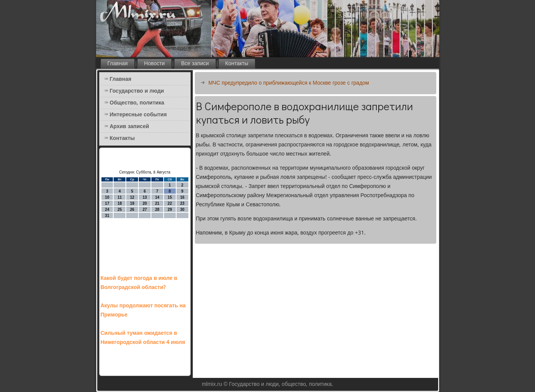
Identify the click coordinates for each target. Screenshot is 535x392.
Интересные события (138, 115)
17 (107, 203)
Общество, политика (137, 103)
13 (145, 197)
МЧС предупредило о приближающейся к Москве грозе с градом (289, 83)
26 (132, 210)
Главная (118, 64)
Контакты (237, 64)
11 (120, 197)
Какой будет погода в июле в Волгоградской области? (139, 283)
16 (182, 197)
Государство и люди (137, 91)
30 (182, 210)
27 (145, 210)
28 (157, 210)
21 (157, 203)
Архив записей (129, 127)
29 (170, 210)
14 (157, 197)
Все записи (195, 64)
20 (145, 203)
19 (132, 203)
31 (107, 216)
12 (132, 197)
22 (170, 203)
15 (170, 197)
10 (107, 197)
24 (107, 210)
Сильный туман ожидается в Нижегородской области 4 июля (143, 338)
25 (120, 210)
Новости (154, 64)
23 (182, 203)
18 (120, 203)
